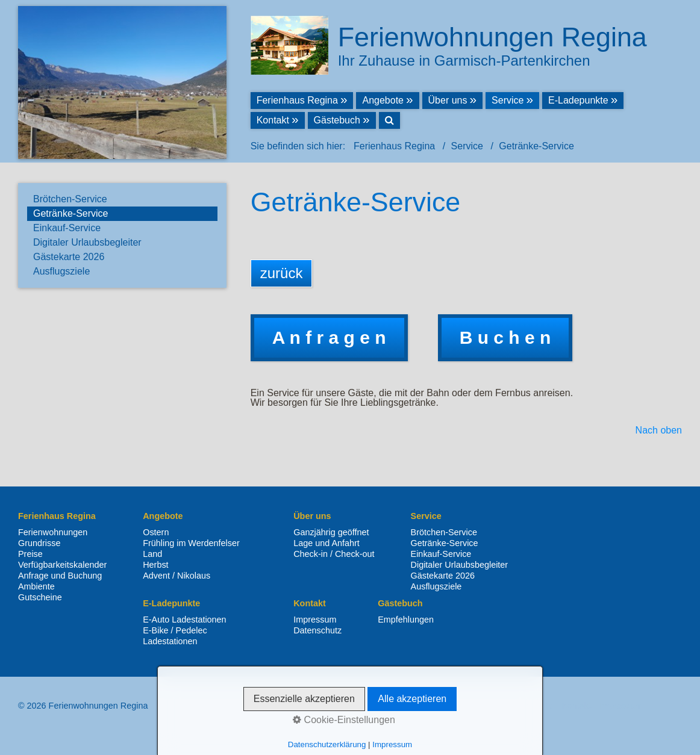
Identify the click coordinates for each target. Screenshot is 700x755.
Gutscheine (40, 597)
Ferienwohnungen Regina (492, 37)
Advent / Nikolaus (177, 576)
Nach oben (659, 430)
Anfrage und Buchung (60, 576)
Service (508, 100)
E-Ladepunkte (578, 100)
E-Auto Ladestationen (184, 620)
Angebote (383, 100)
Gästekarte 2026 (69, 257)
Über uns (448, 100)
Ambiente (36, 586)
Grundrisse (39, 543)
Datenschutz (317, 630)
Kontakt (273, 120)
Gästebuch (337, 120)
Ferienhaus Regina (297, 100)
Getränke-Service (71, 213)
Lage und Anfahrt (327, 543)
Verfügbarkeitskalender (62, 565)
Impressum (315, 620)
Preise (30, 554)
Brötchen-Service (70, 199)
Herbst (155, 565)
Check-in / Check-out (334, 554)
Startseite (535, 706)
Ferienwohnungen (53, 532)
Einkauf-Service (67, 228)
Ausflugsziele (61, 271)
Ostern (156, 532)
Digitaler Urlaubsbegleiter (87, 242)
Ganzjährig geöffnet (331, 532)
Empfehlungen (406, 620)
